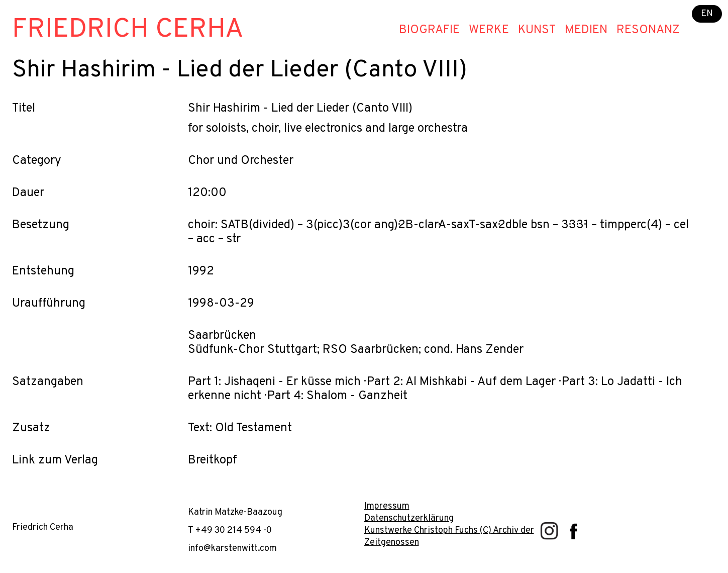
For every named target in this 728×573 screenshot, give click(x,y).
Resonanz (648, 30)
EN (707, 14)
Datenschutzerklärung (409, 518)
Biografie (429, 30)
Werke (489, 30)
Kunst (537, 30)
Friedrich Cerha (128, 30)
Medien (586, 30)
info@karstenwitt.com (232, 549)
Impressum (387, 506)
